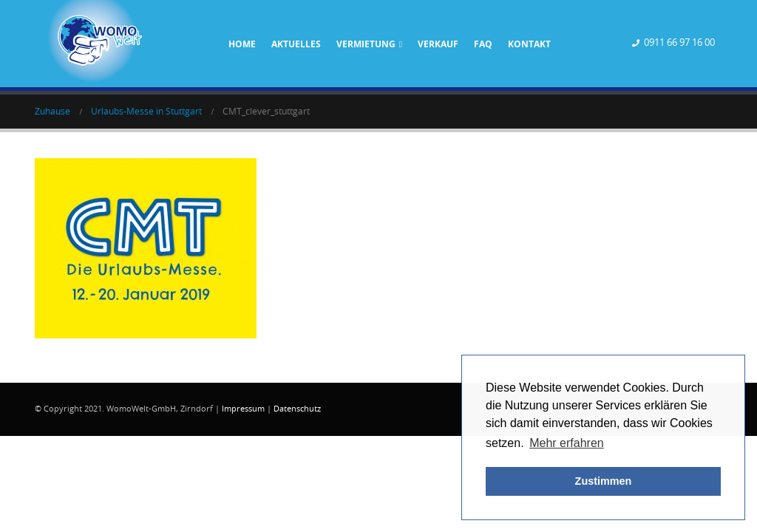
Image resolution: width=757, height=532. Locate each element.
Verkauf (438, 44)
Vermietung (366, 44)
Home (242, 44)
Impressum (243, 409)
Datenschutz (297, 409)
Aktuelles (296, 44)
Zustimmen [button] (604, 481)
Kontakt (529, 44)
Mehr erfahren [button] (567, 443)
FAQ (483, 44)
